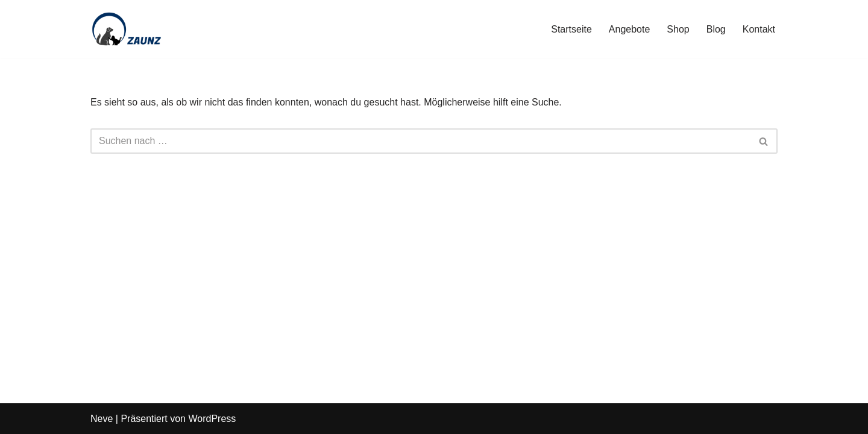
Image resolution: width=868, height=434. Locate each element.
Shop (678, 29)
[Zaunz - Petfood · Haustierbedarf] (127, 29)
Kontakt (759, 29)
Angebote (630, 29)
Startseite (571, 29)
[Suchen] (420, 141)
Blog (716, 29)
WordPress (212, 419)
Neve (102, 419)
